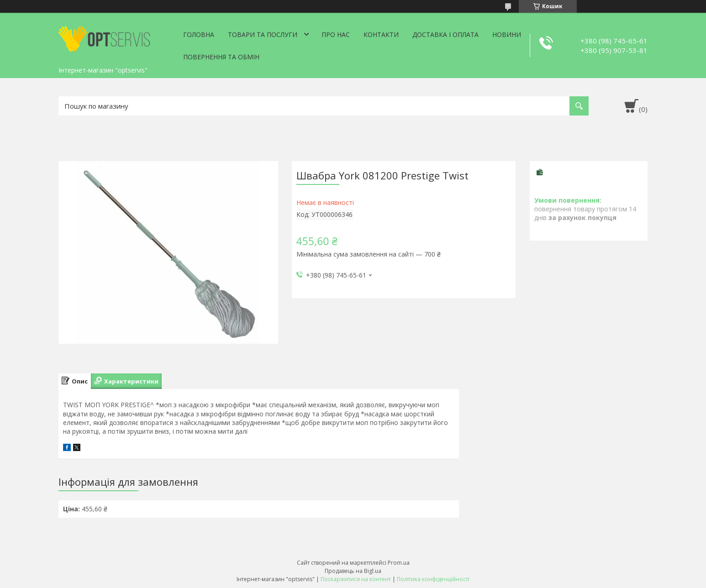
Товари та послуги (263, 34)
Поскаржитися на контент (356, 579)
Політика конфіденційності (433, 579)
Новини (507, 34)
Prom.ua (399, 563)
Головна (199, 34)
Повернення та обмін (221, 57)
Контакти (381, 34)
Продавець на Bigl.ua (353, 571)
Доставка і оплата (445, 34)
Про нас (336, 34)
